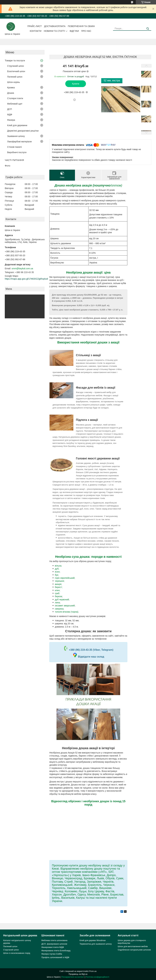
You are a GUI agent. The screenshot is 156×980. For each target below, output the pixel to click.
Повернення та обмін (81, 26)
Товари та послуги (15, 60)
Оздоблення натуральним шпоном (134, 950)
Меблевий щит (15, 104)
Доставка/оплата (55, 26)
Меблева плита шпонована (54, 940)
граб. (57, 593)
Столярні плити (15, 98)
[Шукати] (148, 29)
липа (57, 603)
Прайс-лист (35, 26)
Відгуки (74, 31)
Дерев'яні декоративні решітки (23, 131)
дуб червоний (62, 600)
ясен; (57, 572)
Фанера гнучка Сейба (52, 954)
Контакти (36, 31)
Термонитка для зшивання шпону (96, 944)
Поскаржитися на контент (73, 977)
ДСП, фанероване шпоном (54, 944)
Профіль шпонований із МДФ (55, 957)
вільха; (58, 566)
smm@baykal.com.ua (22, 268)
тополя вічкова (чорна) (66, 612)
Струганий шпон (16, 66)
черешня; (60, 581)
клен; (57, 590)
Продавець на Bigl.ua (78, 974)
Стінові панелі (14, 147)
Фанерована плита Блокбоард (56, 951)
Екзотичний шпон (16, 71)
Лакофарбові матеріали (19, 142)
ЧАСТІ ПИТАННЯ (14, 160)
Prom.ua (93, 971)
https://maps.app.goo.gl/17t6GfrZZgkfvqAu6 (26, 279)
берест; (59, 587)
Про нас (86, 31)
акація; (58, 584)
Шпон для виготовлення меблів (133, 946)
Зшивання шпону (16, 136)
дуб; (57, 569)
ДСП (10, 109)
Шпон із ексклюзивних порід (17, 953)
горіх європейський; (65, 578)
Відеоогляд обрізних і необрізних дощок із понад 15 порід (88, 803)
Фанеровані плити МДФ (53, 947)
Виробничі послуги (17, 152)
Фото (7, 166)
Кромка (11, 88)
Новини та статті (54, 31)
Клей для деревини (17, 125)
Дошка (11, 93)
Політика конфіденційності (97, 977)
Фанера (11, 120)
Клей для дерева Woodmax (93, 940)
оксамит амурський (65, 606)
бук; (57, 575)
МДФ (10, 115)
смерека (59, 609)
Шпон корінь (14, 82)
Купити (76, 84)
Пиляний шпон (15, 77)
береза (58, 596)
